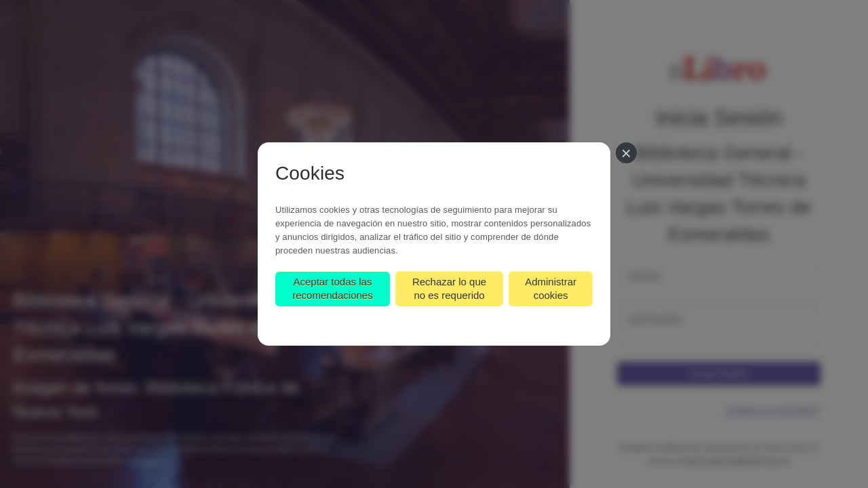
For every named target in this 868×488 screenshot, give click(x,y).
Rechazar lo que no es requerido (449, 288)
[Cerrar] (626, 153)
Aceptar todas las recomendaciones (332, 288)
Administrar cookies (551, 288)
